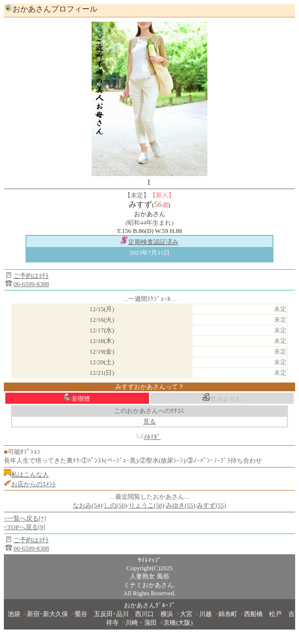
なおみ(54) (88, 505)
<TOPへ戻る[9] (25, 527)
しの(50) (115, 505)
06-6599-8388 (31, 284)
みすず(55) (211, 505)
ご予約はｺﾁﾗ (31, 276)
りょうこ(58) (147, 505)
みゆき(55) (181, 505)
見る (149, 421)
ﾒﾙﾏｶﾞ (152, 437)
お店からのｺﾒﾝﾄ (34, 484)
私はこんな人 (30, 474)
